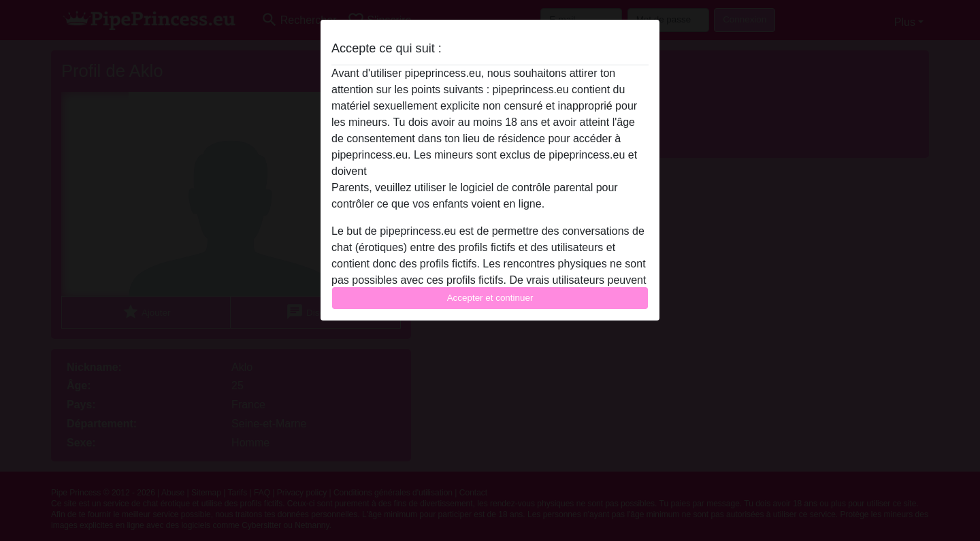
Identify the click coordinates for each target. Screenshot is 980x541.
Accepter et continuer (490, 298)
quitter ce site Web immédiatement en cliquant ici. (489, 171)
